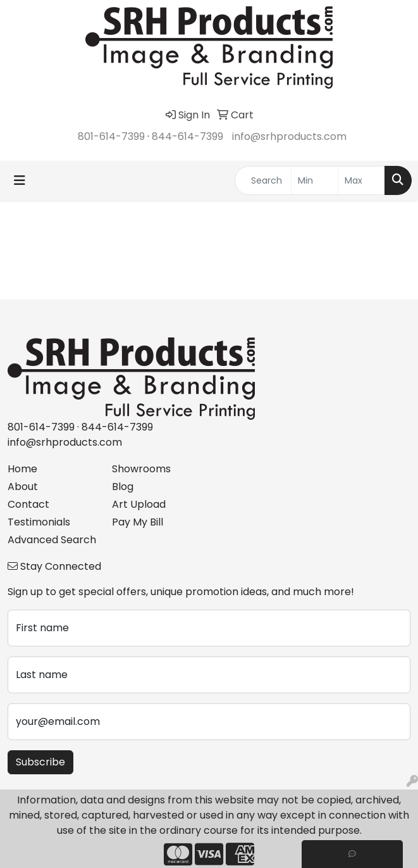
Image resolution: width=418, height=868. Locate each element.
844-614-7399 (187, 136)
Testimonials (39, 522)
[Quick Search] (263, 180)
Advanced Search (52, 540)
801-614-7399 (111, 136)
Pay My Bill (138, 522)
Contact (28, 504)
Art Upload (139, 504)
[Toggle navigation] (20, 180)
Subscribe (40, 762)
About (23, 487)
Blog (123, 487)
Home (22, 469)
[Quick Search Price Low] (315, 180)
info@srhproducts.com (289, 136)
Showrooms (141, 469)
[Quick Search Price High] (361, 180)
